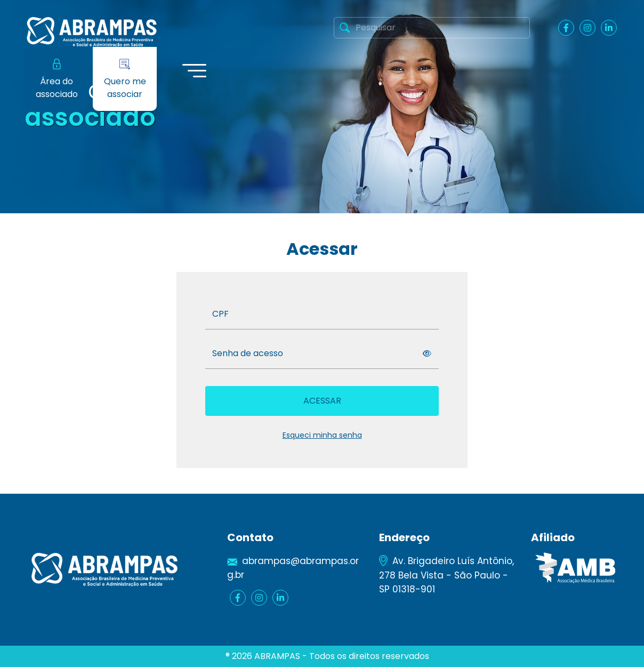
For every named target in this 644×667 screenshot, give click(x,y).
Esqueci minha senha (322, 435)
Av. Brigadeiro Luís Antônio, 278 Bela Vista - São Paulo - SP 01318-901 (446, 575)
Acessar (322, 401)
